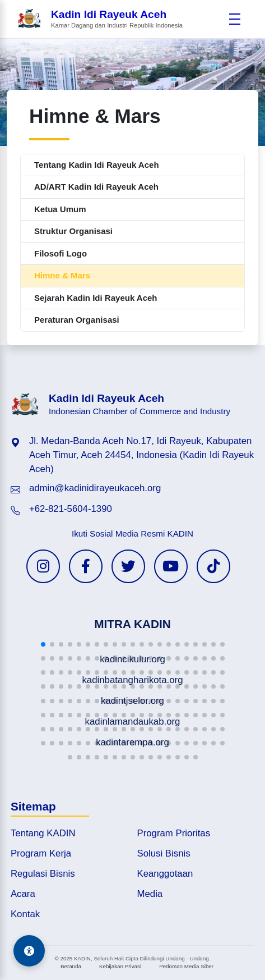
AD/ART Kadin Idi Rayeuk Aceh (96, 187)
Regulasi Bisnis (43, 874)
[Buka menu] (235, 19)
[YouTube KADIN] (171, 566)
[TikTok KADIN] (213, 566)
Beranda (71, 966)
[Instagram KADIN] (43, 566)
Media (150, 894)
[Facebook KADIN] (86, 566)
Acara (23, 894)
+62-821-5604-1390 (71, 509)
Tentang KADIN (43, 833)
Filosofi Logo (61, 253)
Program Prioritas (174, 833)
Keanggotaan (165, 874)
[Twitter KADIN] (128, 566)
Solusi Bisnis (164, 853)
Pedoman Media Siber (186, 966)
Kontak (25, 914)
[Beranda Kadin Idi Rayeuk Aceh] (100, 19)
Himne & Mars (62, 275)
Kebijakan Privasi (120, 966)
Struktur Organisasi (73, 231)
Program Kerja (41, 853)
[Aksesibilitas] (29, 951)
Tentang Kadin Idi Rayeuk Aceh (97, 165)
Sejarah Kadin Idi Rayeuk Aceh (96, 298)
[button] (43, 644)
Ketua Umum (60, 209)
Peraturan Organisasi (77, 320)
